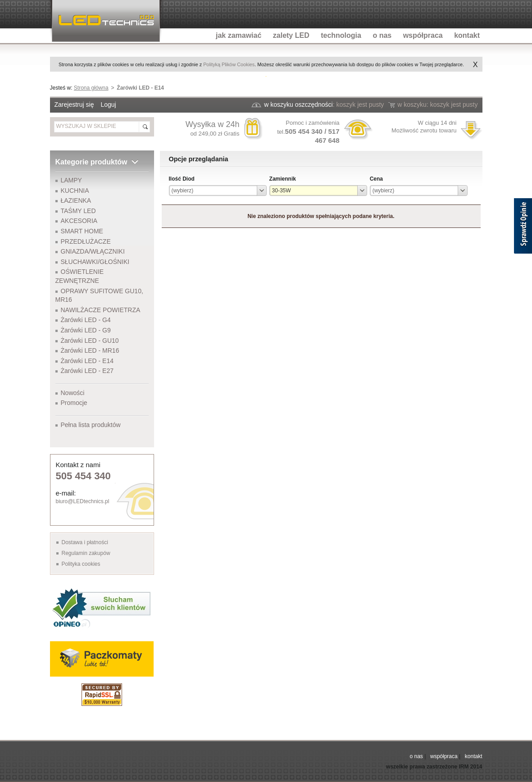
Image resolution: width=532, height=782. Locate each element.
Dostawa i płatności (85, 542)
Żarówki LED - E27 (87, 371)
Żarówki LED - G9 (86, 330)
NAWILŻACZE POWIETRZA (101, 310)
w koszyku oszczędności (298, 105)
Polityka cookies (81, 564)
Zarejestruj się (74, 105)
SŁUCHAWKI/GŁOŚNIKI (95, 262)
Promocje (74, 403)
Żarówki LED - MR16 (90, 350)
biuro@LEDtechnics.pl (83, 501)
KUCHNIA (75, 191)
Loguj (108, 105)
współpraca (444, 756)
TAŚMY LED (78, 211)
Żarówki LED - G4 (86, 320)
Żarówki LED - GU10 (90, 341)
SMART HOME (82, 231)
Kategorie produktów (91, 162)
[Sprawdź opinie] (523, 227)
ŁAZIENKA (76, 200)
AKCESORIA (79, 221)
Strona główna (91, 88)
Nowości (73, 393)
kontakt (474, 756)
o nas (416, 756)
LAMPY (71, 180)
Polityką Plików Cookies (229, 64)
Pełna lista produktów (91, 425)
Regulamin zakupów (86, 553)
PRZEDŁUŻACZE (86, 241)
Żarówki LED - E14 (87, 361)
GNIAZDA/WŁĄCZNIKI (93, 251)
